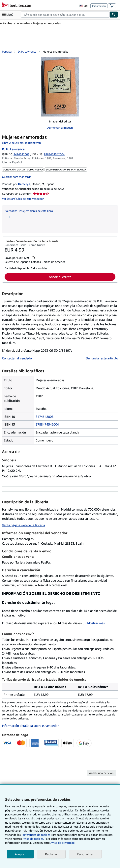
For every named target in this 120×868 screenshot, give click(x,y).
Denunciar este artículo (102, 358)
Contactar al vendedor (17, 358)
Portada (7, 51)
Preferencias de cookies (36, 835)
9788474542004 (47, 424)
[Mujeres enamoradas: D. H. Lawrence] (60, 87)
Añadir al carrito (60, 277)
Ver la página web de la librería (23, 525)
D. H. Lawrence (27, 51)
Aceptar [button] (20, 854)
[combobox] (65, 15)
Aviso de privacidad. (63, 843)
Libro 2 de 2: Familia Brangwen (21, 143)
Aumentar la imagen (60, 128)
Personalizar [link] (85, 854)
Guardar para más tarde (17, 177)
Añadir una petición (101, 773)
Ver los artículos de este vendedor (23, 199)
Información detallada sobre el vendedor (30, 726)
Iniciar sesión (99, 6)
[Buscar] (114, 15)
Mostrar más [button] (96, 623)
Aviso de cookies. (33, 839)
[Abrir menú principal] (9, 15)
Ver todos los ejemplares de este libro (29, 211)
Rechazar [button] (51, 854)
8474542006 (21, 154)
